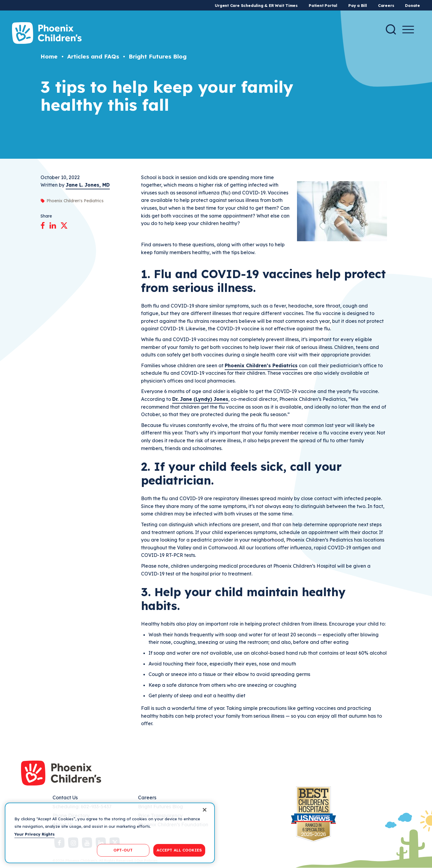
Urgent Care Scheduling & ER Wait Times (256, 5)
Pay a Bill (358, 5)
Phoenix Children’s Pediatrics (261, 365)
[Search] (391, 29)
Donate (412, 5)
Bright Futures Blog (158, 56)
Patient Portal (323, 5)
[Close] (205, 810)
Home (49, 56)
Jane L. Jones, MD (88, 185)
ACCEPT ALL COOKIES (179, 850)
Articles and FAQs (93, 56)
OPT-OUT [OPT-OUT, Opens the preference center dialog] (123, 850)
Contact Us (65, 797)
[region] (110, 833)
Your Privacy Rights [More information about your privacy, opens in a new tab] (34, 834)
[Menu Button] (408, 30)
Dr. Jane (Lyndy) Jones (200, 399)
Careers (386, 5)
